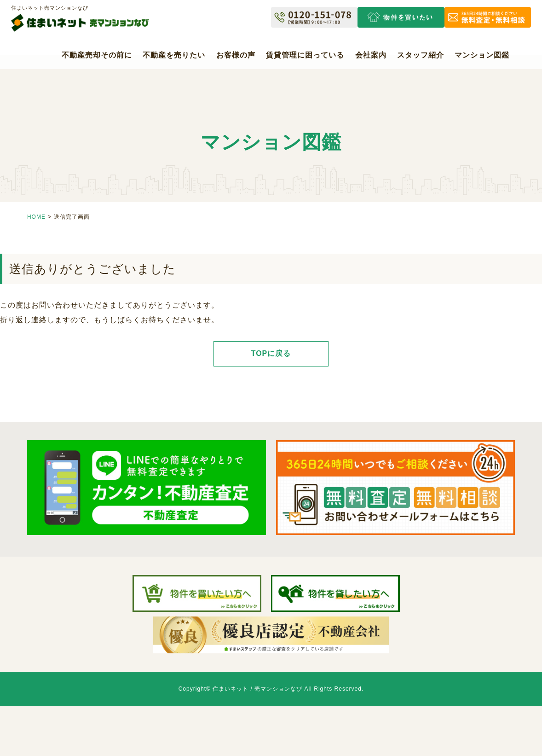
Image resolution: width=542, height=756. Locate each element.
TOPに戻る (271, 353)
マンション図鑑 (482, 55)
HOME (36, 217)
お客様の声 (236, 55)
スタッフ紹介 (421, 55)
